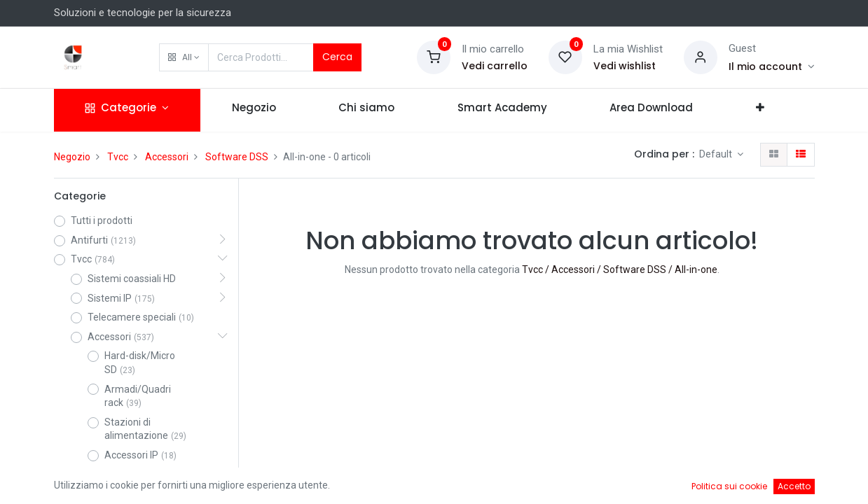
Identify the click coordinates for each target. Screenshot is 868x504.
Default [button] (717, 154)
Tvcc (118, 157)
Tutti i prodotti (102, 220)
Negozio (72, 157)
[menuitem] (254, 110)
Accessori (167, 157)
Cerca (337, 57)
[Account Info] (772, 66)
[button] (184, 57)
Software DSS (237, 157)
